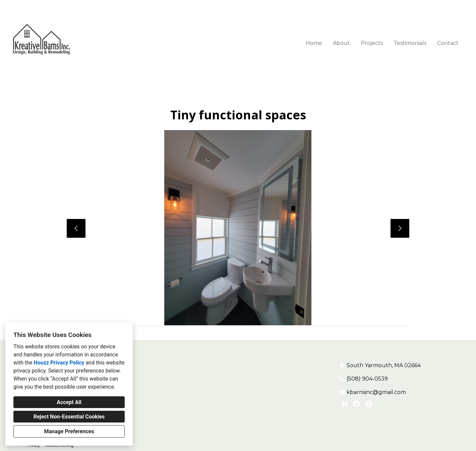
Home (314, 43)
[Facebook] (357, 404)
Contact (448, 43)
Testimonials (410, 43)
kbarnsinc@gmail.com (376, 392)
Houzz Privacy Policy (59, 363)
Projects (372, 43)
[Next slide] (400, 228)
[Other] (369, 404)
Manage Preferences (69, 431)
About (341, 43)
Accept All (69, 402)
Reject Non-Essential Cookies (69, 417)
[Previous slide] (76, 228)
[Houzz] (345, 404)
